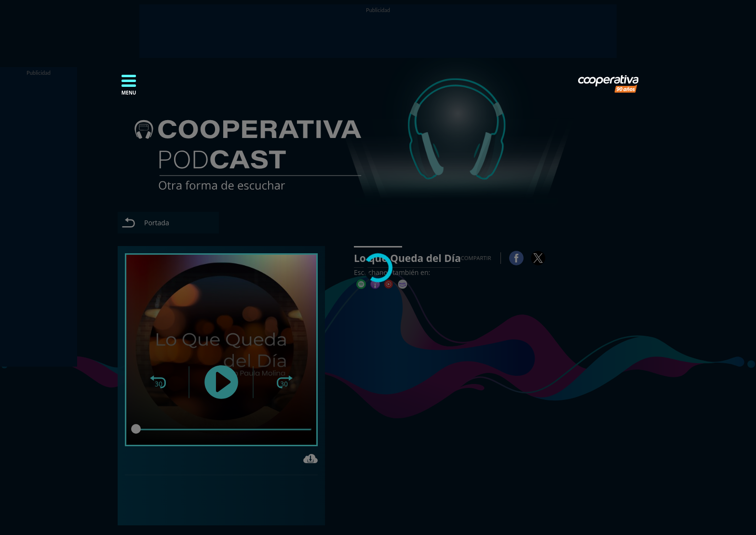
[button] (129, 88)
